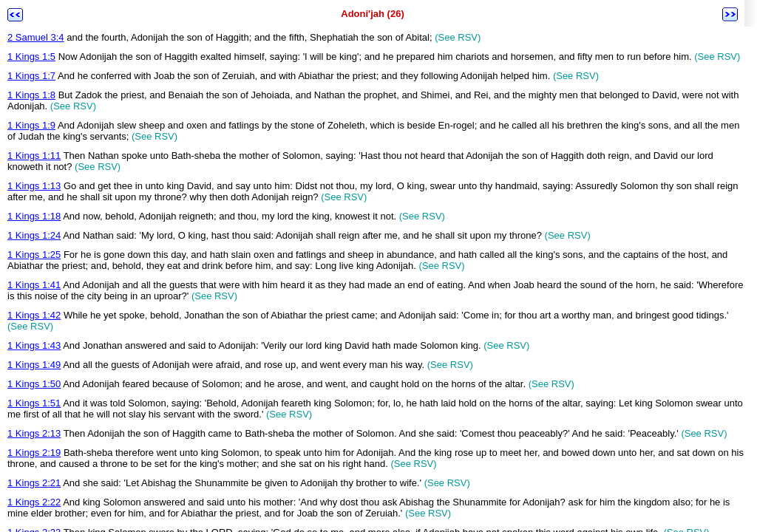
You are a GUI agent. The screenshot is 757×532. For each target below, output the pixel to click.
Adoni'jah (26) (372, 14)
